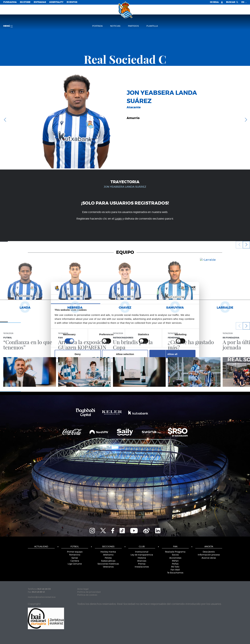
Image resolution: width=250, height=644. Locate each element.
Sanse (75, 558)
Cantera (75, 561)
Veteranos (108, 567)
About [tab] (174, 299)
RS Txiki (175, 567)
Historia (142, 558)
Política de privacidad (89, 592)
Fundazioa (10, 2)
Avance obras (209, 558)
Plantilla (152, 26)
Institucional (142, 552)
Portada (97, 26)
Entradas (40, 2)
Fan (175, 547)
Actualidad (41, 547)
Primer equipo (75, 552)
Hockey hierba (108, 552)
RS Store (25, 2)
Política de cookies (87, 595)
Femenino (75, 555)
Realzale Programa (175, 552)
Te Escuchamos (175, 573)
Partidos (133, 26)
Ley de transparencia (142, 555)
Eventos (72, 2)
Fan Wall (175, 570)
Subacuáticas (108, 561)
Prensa (142, 564)
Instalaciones (142, 567)
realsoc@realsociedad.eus (42, 597)
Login (118, 219)
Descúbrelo (209, 552)
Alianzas (142, 561)
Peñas (175, 564)
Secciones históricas (108, 564)
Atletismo (108, 555)
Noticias (115, 26)
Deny (78, 354)
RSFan (175, 561)
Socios (175, 555)
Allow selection (125, 354)
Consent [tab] (76, 299)
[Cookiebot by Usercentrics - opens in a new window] (181, 288)
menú (8, 26)
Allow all (172, 354)
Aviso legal (83, 589)
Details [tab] (125, 299)
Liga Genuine (75, 564)
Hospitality (56, 2)
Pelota (108, 558)
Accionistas (175, 558)
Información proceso (209, 555)
